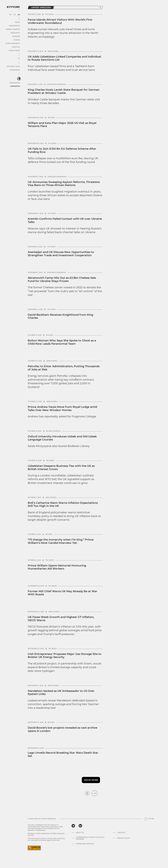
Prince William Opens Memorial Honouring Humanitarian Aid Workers (57, 567)
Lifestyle (16, 47)
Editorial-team (13, 66)
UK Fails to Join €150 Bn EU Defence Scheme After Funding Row (62, 150)
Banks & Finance (13, 29)
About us (80, 833)
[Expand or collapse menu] (19, 59)
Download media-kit (85, 844)
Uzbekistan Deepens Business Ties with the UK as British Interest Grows (61, 468)
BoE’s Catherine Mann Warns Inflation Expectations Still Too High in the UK (63, 504)
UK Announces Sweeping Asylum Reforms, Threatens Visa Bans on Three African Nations (64, 184)
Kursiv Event (14, 51)
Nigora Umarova (53, 431)
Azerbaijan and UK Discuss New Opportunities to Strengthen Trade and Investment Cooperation (61, 254)
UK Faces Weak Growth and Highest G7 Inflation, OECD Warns (61, 619)
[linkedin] (80, 826)
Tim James (49, 14)
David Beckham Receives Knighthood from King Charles (60, 316)
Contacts (121, 833)
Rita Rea (51, 118)
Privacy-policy (124, 838)
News (17, 22)
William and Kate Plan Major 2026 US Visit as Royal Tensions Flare (62, 125)
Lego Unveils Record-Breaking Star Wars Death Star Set (63, 754)
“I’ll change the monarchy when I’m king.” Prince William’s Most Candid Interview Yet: (61, 541)
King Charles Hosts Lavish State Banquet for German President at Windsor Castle (64, 91)
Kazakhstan (15, 83)
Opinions (16, 36)
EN (19, 15)
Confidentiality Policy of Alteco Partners (90, 838)
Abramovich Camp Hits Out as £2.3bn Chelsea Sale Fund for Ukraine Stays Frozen (62, 279)
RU (10, 15)
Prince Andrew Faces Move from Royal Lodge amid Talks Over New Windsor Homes (62, 409)
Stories (17, 40)
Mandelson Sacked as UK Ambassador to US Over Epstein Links (61, 693)
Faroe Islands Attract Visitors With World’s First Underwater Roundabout (60, 21)
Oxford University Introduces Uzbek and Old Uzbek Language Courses (62, 438)
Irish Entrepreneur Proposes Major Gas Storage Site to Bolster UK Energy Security (65, 656)
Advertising (15, 70)
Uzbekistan (15, 86)
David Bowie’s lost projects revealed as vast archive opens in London (62, 729)
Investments (14, 26)
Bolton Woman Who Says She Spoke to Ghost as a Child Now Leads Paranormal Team (62, 342)
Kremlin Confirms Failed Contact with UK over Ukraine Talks (65, 220)
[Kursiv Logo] (13, 7)
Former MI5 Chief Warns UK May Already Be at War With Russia (63, 593)
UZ (15, 15)
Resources (15, 33)
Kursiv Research (13, 43)
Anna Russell (53, 51)
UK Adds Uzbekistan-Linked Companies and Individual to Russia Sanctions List (64, 58)
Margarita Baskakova (56, 84)
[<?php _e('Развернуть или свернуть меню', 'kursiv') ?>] (19, 79)
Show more (91, 780)
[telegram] (73, 826)
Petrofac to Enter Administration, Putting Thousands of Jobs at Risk (64, 368)
